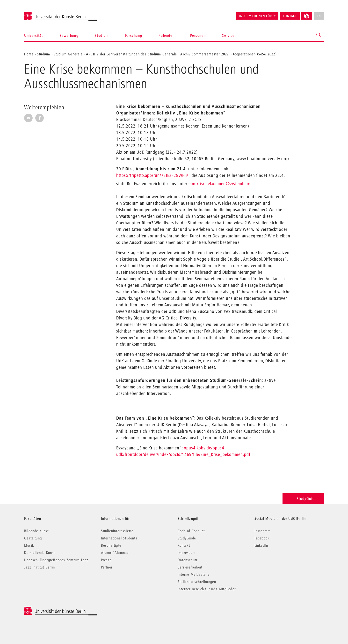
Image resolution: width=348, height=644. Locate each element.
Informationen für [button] (256, 16)
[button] (319, 35)
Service (228, 35)
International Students (119, 538)
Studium (102, 35)
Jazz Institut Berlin (40, 567)
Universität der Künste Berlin (43, 14)
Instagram (263, 531)
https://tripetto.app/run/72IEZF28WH (151, 175)
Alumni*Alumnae (115, 553)
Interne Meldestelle (194, 574)
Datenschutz (188, 560)
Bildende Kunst (36, 531)
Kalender (166, 35)
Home (29, 54)
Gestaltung (33, 538)
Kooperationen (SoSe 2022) (255, 54)
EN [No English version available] (319, 16)
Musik (29, 545)
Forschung (134, 35)
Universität (34, 35)
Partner (107, 567)
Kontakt (290, 16)
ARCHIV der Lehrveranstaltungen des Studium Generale (131, 54)
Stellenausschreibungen (197, 582)
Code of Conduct (191, 531)
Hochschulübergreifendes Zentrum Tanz (56, 560)
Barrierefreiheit (190, 567)
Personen (198, 35)
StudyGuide (303, 498)
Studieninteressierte (117, 531)
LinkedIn (261, 545)
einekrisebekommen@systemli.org (220, 184)
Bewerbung (69, 35)
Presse (106, 560)
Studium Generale (68, 54)
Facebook (262, 538)
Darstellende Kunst (40, 553)
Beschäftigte (111, 545)
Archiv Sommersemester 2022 (205, 54)
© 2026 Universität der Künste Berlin (49, 609)
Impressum (187, 553)
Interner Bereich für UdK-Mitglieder (207, 589)
